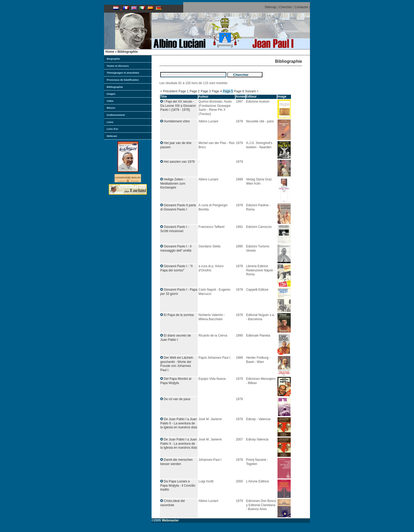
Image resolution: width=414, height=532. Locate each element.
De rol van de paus (177, 399)
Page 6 (239, 91)
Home (110, 52)
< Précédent (169, 91)
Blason (111, 108)
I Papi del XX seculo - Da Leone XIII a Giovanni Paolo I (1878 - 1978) (178, 106)
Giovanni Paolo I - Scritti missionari (175, 229)
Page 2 (195, 91)
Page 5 (228, 91)
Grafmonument (116, 115)
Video (110, 101)
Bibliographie (128, 52)
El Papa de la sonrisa (179, 315)
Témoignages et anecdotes (123, 73)
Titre (163, 97)
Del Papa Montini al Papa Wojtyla (176, 381)
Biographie (113, 59)
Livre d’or (112, 129)
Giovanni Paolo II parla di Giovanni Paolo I (178, 207)
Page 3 (206, 91)
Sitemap (271, 7)
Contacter (302, 7)
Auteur (203, 97)
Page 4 (217, 91)
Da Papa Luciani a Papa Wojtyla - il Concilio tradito (178, 485)
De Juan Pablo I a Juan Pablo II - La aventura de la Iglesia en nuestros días (179, 423)
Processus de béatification (123, 80)
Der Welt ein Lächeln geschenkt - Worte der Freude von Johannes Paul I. (177, 364)
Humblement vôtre (177, 121)
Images (111, 94)
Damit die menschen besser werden (177, 462)
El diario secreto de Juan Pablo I (176, 338)
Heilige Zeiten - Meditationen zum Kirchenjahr (173, 183)
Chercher (285, 7)
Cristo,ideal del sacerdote (173, 503)
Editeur (251, 97)
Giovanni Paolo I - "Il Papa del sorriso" (176, 268)
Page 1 (184, 91)
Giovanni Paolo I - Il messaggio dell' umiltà (176, 248)
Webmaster (170, 520)
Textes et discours (118, 66)
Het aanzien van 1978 (179, 162)
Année (240, 97)
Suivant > (252, 91)
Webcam (112, 136)
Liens (110, 122)
